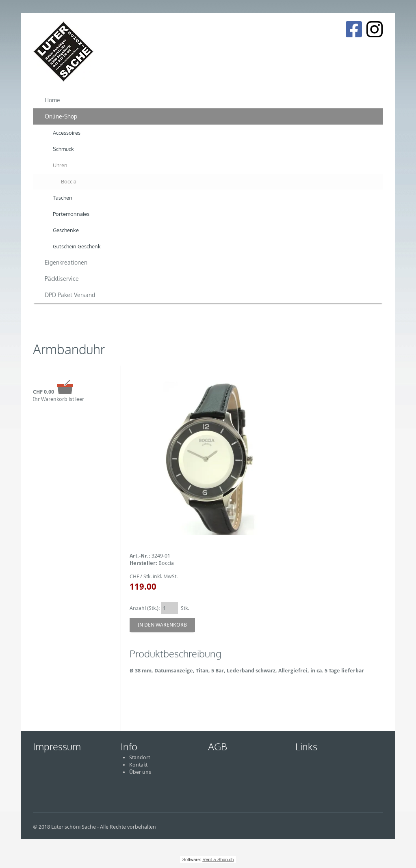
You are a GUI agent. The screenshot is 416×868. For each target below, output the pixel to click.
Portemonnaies (71, 214)
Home (52, 100)
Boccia (69, 181)
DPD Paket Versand (70, 295)
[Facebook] (354, 29)
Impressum (57, 746)
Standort (140, 757)
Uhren (60, 165)
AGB (218, 746)
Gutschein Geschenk (77, 246)
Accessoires (67, 133)
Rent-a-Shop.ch (218, 859)
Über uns (140, 772)
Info (129, 746)
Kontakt (138, 765)
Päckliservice (62, 279)
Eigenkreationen (66, 262)
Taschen (63, 198)
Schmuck (63, 149)
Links (306, 746)
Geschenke (66, 230)
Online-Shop (61, 116)
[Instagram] (375, 29)
